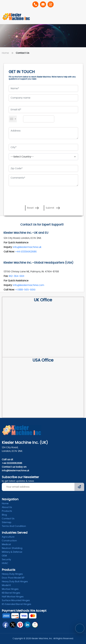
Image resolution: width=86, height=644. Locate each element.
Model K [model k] (6, 585)
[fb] (5, 625)
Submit (53, 208)
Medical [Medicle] (6, 544)
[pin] (20, 625)
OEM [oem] (4, 556)
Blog (4, 515)
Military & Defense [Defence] (12, 552)
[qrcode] (35, 625)
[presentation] (26, 195)
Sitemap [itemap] (7, 522)
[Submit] (79, 487)
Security (6, 560)
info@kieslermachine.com (28, 285)
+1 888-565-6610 (25, 290)
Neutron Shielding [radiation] (12, 548)
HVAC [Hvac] (5, 563)
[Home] (16, 17)
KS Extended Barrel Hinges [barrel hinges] (16, 604)
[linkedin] (27, 625)
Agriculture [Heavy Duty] (8, 537)
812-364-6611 (16, 276)
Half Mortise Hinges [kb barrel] (13, 597)
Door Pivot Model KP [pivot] (13, 578)
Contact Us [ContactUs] (8, 519)
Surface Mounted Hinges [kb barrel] (16, 600)
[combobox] (13, 119)
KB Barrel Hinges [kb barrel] (11, 593)
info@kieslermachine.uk (27, 247)
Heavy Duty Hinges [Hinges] (12, 574)
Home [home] (5, 504)
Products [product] (7, 511)
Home (8, 53)
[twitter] (13, 625)
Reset (33, 208)
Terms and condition (14, 526)
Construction (9, 541)
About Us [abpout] (7, 507)
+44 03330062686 (26, 252)
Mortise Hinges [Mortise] (10, 589)
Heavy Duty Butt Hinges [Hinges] (15, 582)
